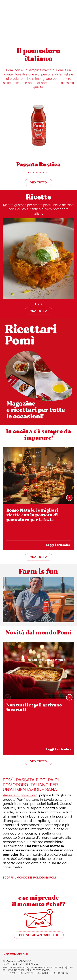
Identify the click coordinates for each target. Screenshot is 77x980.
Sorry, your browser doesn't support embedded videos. (38, 22)
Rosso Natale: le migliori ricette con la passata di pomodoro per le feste (32, 515)
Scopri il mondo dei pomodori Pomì (30, 878)
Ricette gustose (15, 205)
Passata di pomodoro (20, 795)
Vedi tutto (38, 182)
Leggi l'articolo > (58, 545)
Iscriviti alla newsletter (39, 935)
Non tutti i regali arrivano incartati (34, 707)
